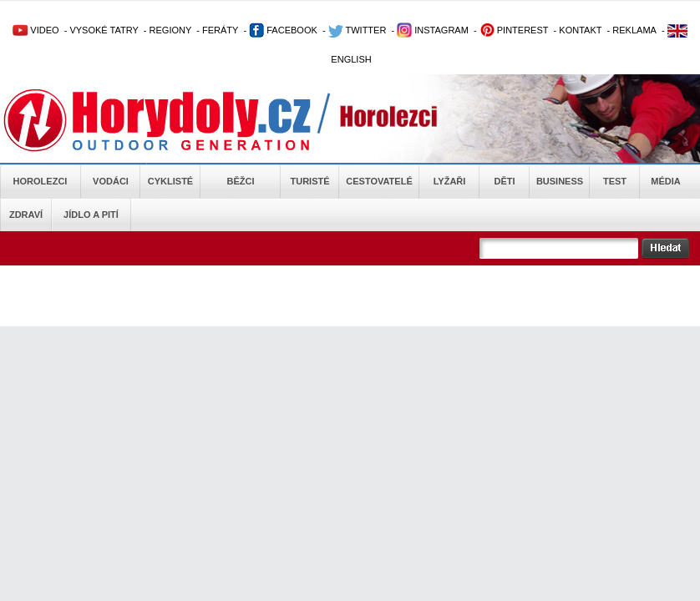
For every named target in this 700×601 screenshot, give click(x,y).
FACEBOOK (283, 30)
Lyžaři (450, 181)
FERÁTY (220, 30)
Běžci (241, 181)
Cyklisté (170, 181)
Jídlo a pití (91, 215)
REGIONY (171, 30)
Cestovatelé (379, 181)
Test (615, 181)
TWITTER (358, 30)
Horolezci (41, 181)
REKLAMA (634, 30)
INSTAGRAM (433, 30)
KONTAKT (580, 30)
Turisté (309, 181)
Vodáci (111, 181)
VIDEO (36, 30)
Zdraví (26, 215)
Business (560, 181)
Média (665, 181)
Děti (504, 181)
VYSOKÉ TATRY (104, 30)
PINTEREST (514, 30)
